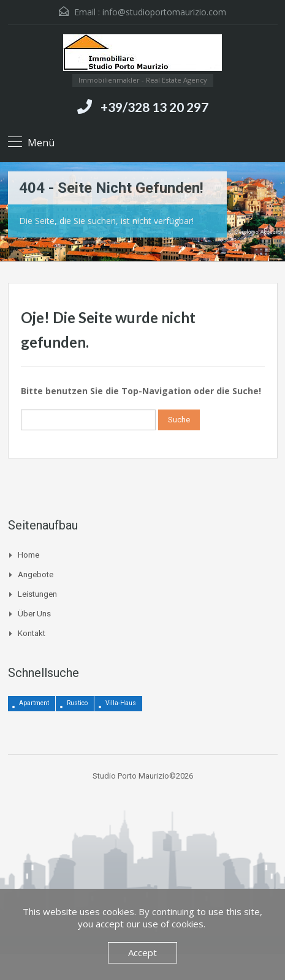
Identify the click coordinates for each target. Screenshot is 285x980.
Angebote (36, 574)
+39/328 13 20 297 (154, 107)
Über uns (34, 614)
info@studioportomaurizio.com (164, 12)
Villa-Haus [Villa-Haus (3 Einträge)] (121, 703)
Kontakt (32, 633)
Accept (142, 952)
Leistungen (37, 594)
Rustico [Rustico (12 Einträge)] (77, 703)
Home (28, 555)
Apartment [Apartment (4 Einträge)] (34, 703)
